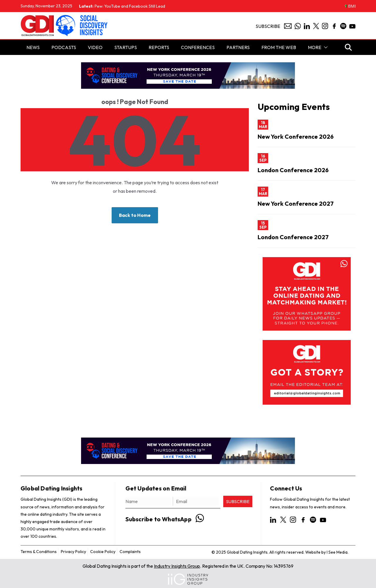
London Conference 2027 (293, 237)
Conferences (198, 47)
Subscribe (268, 26)
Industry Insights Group (177, 566)
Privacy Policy (73, 552)
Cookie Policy (103, 552)
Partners (238, 47)
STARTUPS (126, 47)
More (315, 47)
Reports (159, 47)
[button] (325, 47)
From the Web (279, 47)
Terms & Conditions (39, 552)
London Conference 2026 (293, 170)
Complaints (130, 552)
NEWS (33, 47)
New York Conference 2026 (296, 136)
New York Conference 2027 (296, 203)
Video (95, 47)
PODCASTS (64, 47)
